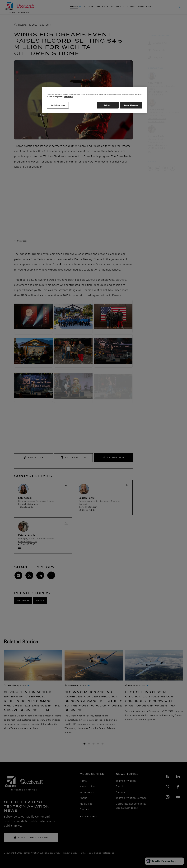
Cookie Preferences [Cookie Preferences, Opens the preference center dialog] (58, 105)
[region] (94, 100)
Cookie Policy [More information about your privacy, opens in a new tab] (69, 97)
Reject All (108, 105)
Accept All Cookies (131, 105)
